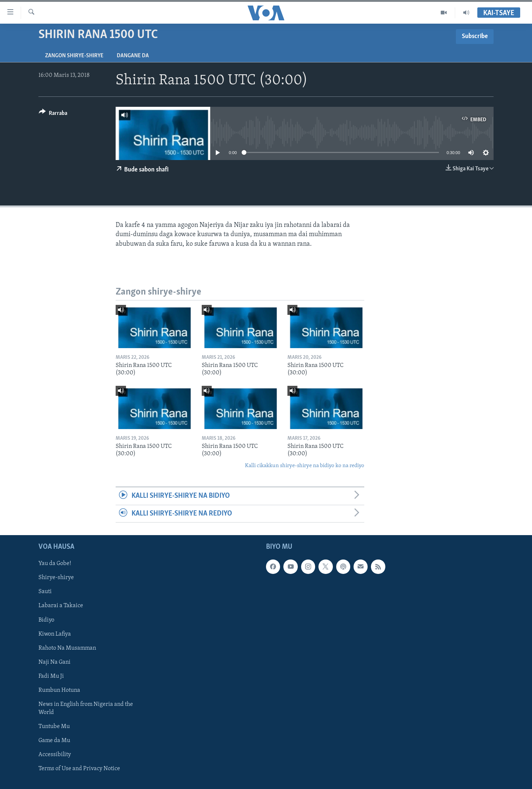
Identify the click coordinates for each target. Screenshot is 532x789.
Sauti (45, 592)
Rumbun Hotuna (59, 690)
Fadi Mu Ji (51, 676)
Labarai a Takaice (61, 606)
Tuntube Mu (54, 727)
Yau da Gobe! (55, 564)
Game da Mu (54, 741)
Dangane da (133, 56)
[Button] (53, 114)
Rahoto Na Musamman (67, 648)
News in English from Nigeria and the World (86, 708)
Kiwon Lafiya (55, 634)
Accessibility (55, 755)
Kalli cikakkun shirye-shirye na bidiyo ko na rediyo (305, 466)
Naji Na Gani (54, 662)
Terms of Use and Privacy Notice (79, 769)
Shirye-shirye (56, 578)
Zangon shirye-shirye (74, 56)
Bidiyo (46, 620)
